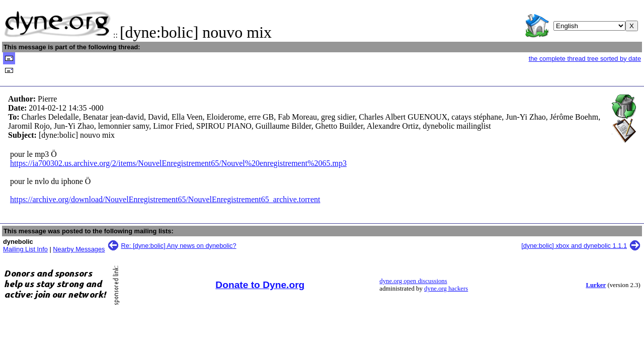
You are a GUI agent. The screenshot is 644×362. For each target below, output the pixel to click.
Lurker (596, 285)
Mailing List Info (25, 249)
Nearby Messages (79, 249)
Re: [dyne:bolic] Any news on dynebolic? (179, 246)
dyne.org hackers (446, 289)
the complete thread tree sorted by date (585, 59)
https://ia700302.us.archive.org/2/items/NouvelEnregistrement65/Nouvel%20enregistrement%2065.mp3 (178, 163)
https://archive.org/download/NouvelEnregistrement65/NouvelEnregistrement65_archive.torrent (165, 199)
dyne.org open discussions (413, 281)
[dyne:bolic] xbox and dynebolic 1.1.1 (574, 246)
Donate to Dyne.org (260, 285)
